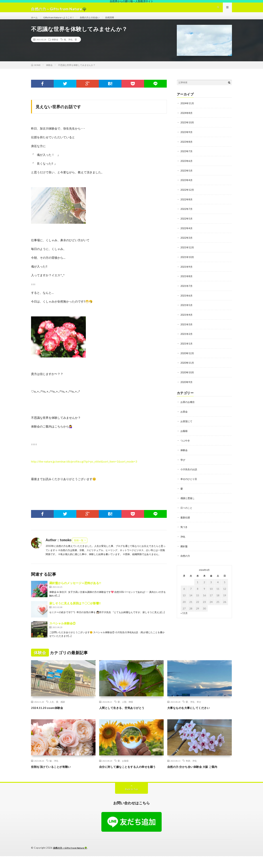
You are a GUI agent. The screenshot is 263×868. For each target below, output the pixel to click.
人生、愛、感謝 (57, 709)
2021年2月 (187, 338)
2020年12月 (187, 357)
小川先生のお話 (189, 472)
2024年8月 (187, 120)
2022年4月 (187, 234)
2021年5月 (187, 310)
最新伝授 (186, 519)
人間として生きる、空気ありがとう (126, 715)
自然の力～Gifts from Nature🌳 (72, 860)
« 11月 (184, 614)
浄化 (183, 538)
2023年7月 (187, 158)
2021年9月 (187, 272)
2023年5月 (187, 177)
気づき (184, 529)
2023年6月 (187, 167)
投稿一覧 (79, 547)
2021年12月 (187, 253)
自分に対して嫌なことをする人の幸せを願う (131, 776)
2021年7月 (187, 291)
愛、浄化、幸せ (193, 709)
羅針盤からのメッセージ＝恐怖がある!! (75, 590)
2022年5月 (187, 224)
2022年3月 (187, 243)
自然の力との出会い (97, 21)
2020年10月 (187, 376)
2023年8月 (187, 148)
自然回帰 (119, 21)
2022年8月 (187, 205)
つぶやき (186, 443)
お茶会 (184, 415)
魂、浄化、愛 (70, 47)
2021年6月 (187, 300)
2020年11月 (187, 366)
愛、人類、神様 (125, 709)
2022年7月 (187, 215)
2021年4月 (187, 319)
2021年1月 (187, 348)
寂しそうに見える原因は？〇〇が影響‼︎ (75, 610)
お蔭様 (184, 434)
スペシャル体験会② (62, 630)
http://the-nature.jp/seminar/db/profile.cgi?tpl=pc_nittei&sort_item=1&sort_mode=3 (84, 468)
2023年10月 (187, 129)
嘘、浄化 (54, 768)
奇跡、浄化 (191, 768)
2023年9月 (187, 139)
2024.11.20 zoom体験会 (49, 715)
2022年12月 (187, 196)
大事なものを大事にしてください (193, 715)
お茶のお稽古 (188, 405)
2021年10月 (187, 262)
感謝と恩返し (188, 500)
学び (183, 462)
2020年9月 (187, 385)
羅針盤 (184, 548)
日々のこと (187, 510)
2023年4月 (187, 186)
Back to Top (132, 801)
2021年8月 (187, 281)
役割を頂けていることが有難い (55, 774)
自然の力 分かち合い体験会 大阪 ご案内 (197, 774)
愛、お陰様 (123, 768)
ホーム (35, 21)
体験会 (55, 47)
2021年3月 (187, 329)
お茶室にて (187, 424)
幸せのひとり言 (189, 481)
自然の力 (186, 557)
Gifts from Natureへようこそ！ (62, 21)
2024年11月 (187, 110)
